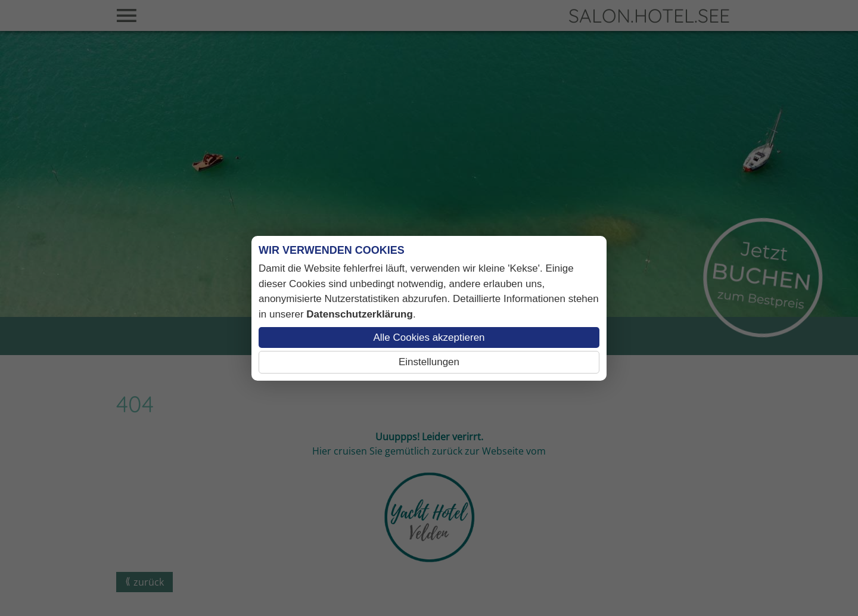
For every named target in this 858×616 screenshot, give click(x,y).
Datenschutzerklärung (360, 314)
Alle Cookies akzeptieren (429, 337)
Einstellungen (429, 362)
